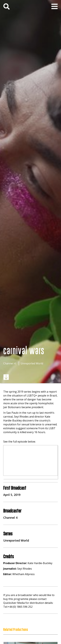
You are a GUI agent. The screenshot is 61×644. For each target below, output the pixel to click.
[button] (54, 6)
